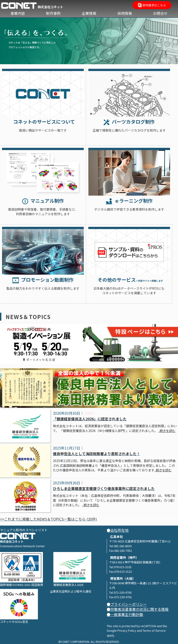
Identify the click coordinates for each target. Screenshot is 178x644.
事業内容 (18, 13)
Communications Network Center (22, 546)
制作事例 (53, 13)
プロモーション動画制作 (43, 280)
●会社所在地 (118, 530)
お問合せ (160, 13)
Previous (6, 40)
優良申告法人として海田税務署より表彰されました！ (96, 454)
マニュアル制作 (43, 201)
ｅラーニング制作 (129, 201)
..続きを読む (167, 431)
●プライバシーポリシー (127, 604)
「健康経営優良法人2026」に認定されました (90, 419)
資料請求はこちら (152, 6)
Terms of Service (154, 630)
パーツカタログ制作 (129, 122)
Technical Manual (43, 172)
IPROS (129, 251)
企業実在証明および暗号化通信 (71, 591)
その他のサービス (129, 280)
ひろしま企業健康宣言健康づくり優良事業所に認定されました (104, 488)
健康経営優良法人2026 (72, 569)
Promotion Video (43, 251)
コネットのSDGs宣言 (19, 606)
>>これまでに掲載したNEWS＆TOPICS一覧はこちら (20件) (48, 519)
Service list (43, 93)
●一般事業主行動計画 (125, 615)
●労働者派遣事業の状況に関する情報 (138, 609)
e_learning (129, 172)
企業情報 (89, 13)
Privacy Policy (127, 630)
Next (172, 40)
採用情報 (125, 13)
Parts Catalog (129, 93)
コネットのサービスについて (43, 122)
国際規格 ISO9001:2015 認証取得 (22, 569)
